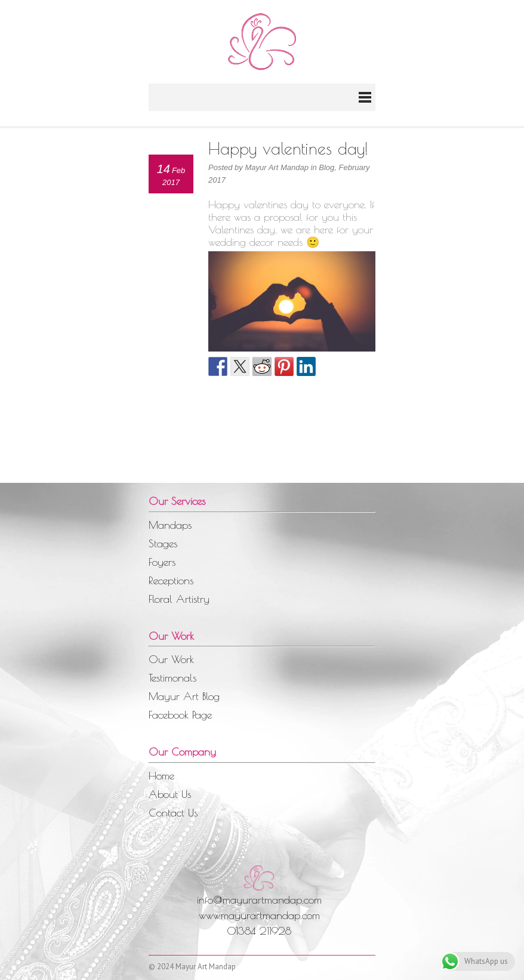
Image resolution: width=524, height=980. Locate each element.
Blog (326, 167)
